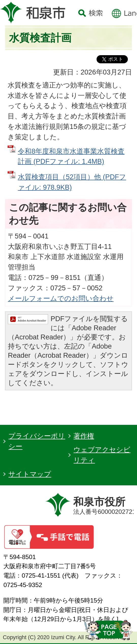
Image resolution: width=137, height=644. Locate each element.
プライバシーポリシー (37, 441)
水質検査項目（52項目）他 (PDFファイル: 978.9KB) (72, 182)
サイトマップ (30, 474)
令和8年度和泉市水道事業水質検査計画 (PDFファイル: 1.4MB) (71, 156)
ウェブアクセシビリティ (102, 455)
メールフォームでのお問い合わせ (61, 298)
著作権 (84, 436)
